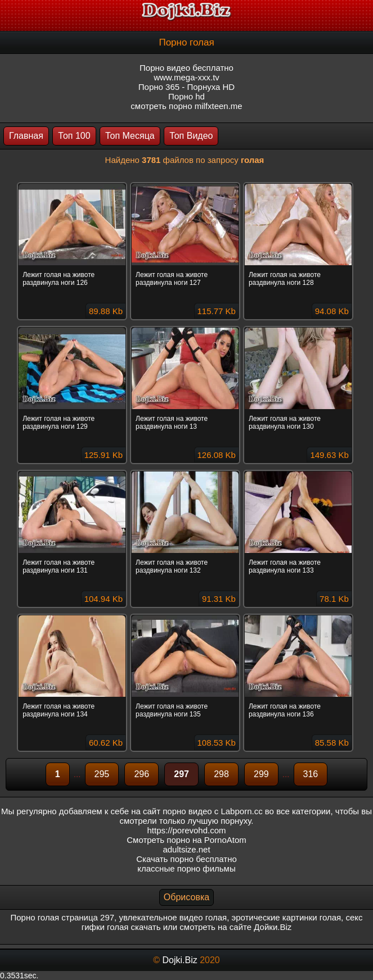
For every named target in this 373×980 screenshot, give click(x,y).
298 (221, 774)
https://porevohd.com (186, 830)
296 (141, 774)
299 (261, 774)
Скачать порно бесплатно (186, 859)
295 (102, 774)
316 (311, 774)
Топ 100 (74, 136)
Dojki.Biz (179, 960)
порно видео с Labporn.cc (212, 811)
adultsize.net (186, 849)
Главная (26, 136)
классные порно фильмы (186, 868)
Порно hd (186, 96)
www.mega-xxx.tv (186, 77)
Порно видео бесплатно (186, 68)
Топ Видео (191, 136)
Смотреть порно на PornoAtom (186, 840)
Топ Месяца (130, 136)
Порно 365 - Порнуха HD (186, 87)
